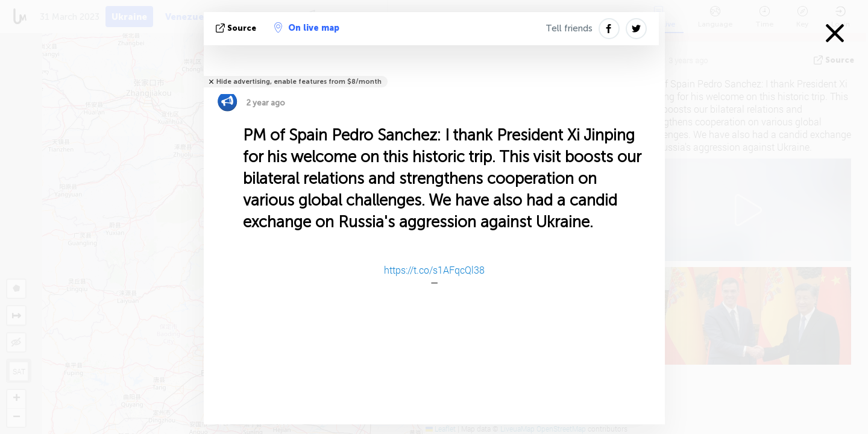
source (237, 28)
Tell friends (569, 28)
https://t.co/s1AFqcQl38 (434, 270)
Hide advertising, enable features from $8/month (299, 82)
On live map (307, 28)
